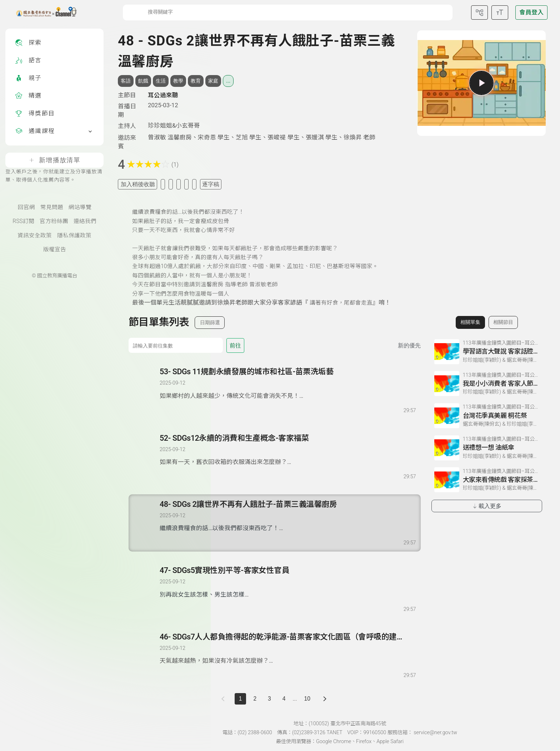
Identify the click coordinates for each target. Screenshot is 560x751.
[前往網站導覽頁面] (479, 13)
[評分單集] (186, 184)
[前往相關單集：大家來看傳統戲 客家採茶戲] (487, 480)
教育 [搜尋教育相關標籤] (196, 81)
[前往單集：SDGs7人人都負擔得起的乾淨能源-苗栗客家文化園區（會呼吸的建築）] (287, 649)
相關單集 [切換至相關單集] (470, 322)
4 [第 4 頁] (284, 699)
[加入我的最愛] (163, 184)
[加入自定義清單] (171, 184)
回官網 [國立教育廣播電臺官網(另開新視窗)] (26, 207)
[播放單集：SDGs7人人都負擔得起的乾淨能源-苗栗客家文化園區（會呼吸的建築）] (145, 656)
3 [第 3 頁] (269, 699)
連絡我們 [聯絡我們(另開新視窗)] (85, 221)
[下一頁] (325, 699)
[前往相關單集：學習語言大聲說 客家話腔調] (487, 352)
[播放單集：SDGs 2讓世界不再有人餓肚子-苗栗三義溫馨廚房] (145, 523)
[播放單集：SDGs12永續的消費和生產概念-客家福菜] (145, 457)
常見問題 (52, 207)
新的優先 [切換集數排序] (409, 345)
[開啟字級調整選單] (500, 13)
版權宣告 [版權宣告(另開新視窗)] (55, 249)
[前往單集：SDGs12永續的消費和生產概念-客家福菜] (287, 450)
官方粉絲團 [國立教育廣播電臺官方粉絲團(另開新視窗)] (54, 221)
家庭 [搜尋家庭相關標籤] (213, 81)
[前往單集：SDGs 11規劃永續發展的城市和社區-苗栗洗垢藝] (287, 384)
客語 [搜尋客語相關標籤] (126, 81)
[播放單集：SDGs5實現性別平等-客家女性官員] (145, 589)
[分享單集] (179, 184)
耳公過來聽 (163, 95)
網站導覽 (80, 207)
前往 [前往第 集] (235, 345)
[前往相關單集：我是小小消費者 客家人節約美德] (487, 384)
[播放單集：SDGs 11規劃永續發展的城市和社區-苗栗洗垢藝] (145, 390)
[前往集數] (176, 345)
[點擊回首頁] (42, 13)
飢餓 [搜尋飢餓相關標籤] (143, 81)
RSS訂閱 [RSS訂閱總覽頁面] (23, 221)
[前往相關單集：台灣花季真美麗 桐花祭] (487, 416)
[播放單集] (481, 83)
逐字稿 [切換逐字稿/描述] (211, 184)
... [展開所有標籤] (228, 81)
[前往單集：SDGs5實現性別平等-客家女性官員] (287, 582)
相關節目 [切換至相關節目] (503, 322)
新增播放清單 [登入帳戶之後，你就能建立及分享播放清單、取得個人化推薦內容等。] (54, 160)
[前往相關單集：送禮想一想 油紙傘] (487, 448)
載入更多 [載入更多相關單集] (487, 506)
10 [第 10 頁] (307, 699)
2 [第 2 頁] (255, 699)
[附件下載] (194, 184)
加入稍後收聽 (138, 184)
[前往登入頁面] (531, 13)
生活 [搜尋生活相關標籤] (161, 81)
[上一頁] (224, 699)
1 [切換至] (241, 699)
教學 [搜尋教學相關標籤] (178, 81)
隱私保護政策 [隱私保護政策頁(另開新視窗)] (74, 236)
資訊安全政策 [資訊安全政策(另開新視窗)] (35, 236)
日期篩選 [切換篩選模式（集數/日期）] (210, 322)
